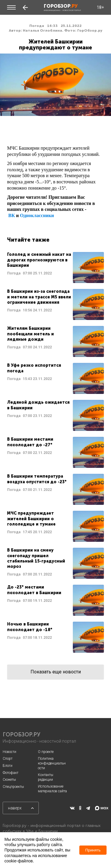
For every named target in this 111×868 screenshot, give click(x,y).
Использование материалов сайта (52, 789)
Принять (93, 850)
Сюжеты (9, 780)
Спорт (8, 759)
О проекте (46, 752)
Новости (9, 752)
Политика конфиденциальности (52, 763)
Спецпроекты (13, 787)
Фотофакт (11, 773)
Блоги (8, 766)
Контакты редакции (46, 777)
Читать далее (55, 267)
